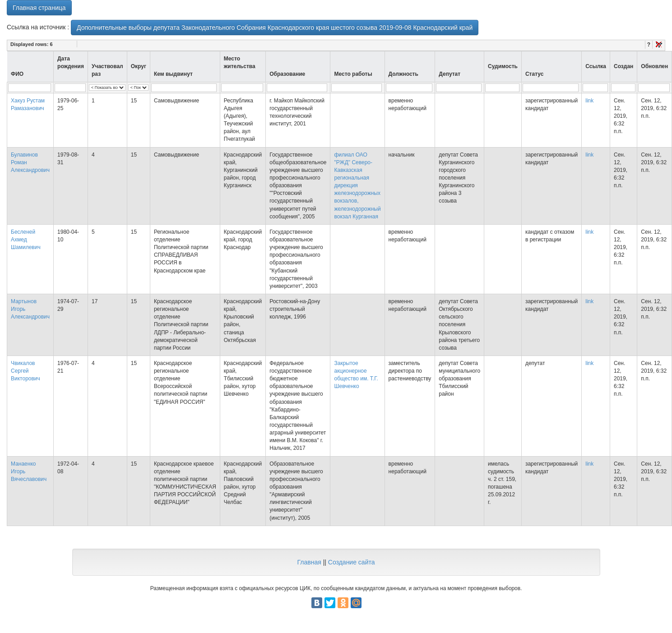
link (589, 101)
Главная (309, 562)
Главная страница (39, 8)
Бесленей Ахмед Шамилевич (26, 240)
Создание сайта (352, 562)
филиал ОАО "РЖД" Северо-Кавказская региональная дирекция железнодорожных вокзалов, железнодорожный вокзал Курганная (357, 186)
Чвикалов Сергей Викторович (25, 371)
